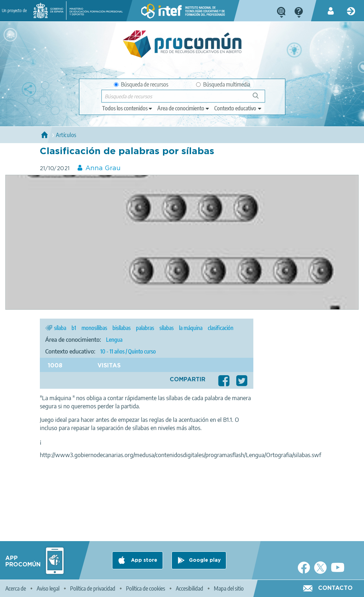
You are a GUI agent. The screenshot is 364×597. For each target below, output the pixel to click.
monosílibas (94, 328)
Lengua (114, 340)
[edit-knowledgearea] (184, 108)
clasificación (221, 328)
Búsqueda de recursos (141, 84)
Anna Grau (103, 168)
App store (143, 560)
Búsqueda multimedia (223, 84)
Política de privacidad (93, 588)
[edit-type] (128, 108)
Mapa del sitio (229, 588)
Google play (205, 560)
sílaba (60, 328)
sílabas (167, 328)
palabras (145, 328)
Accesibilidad (189, 588)
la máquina (191, 328)
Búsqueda (260, 98)
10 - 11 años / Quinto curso (128, 351)
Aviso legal (48, 588)
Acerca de (16, 588)
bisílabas (122, 328)
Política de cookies (146, 588)
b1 (74, 328)
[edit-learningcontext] (238, 108)
